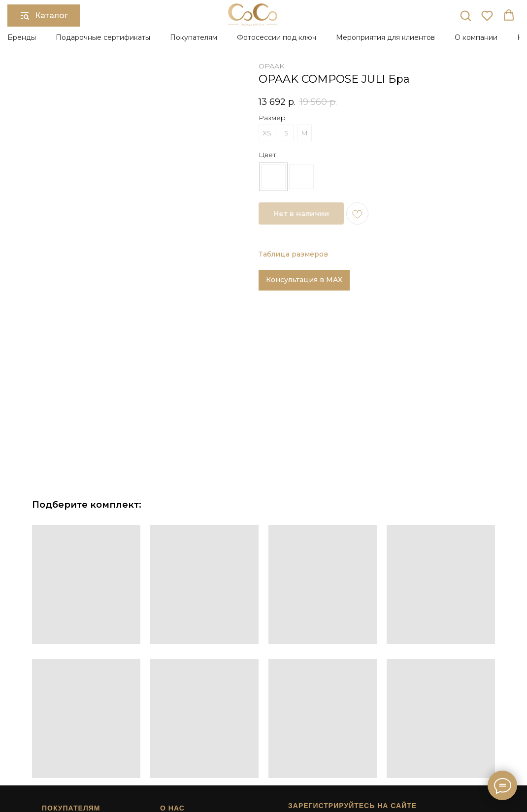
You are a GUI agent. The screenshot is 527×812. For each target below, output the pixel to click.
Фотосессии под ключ (277, 37)
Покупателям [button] (194, 37)
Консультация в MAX (304, 280)
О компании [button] (476, 37)
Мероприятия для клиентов (385, 37)
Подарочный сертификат (194, 725)
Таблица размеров (293, 254)
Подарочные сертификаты (103, 37)
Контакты (172, 751)
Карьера (171, 743)
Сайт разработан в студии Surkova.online (341, 769)
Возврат (51, 734)
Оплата (50, 716)
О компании (176, 716)
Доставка (53, 725)
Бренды (22, 37)
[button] (465, 15)
